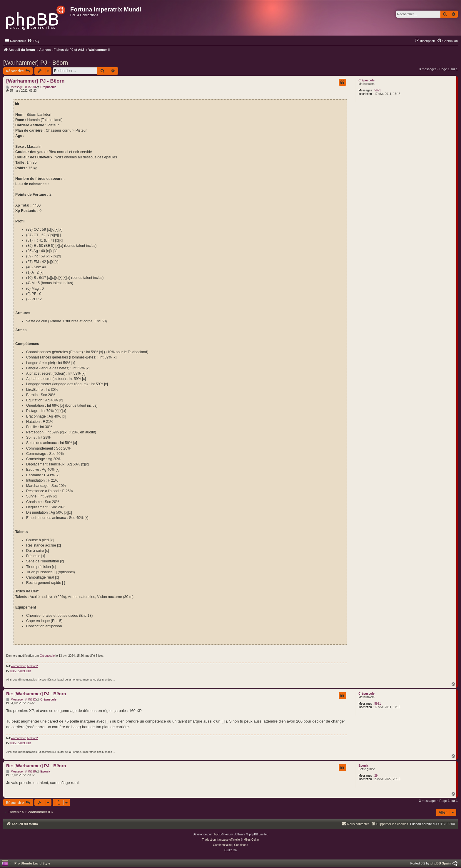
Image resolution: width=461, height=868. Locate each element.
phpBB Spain (441, 863)
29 (376, 776)
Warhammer (18, 666)
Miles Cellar (251, 840)
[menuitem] (33, 41)
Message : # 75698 (21, 772)
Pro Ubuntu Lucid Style (32, 863)
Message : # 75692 (21, 700)
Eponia (363, 766)
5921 (378, 90)
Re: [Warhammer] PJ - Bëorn (36, 694)
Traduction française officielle (221, 840)
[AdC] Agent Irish (21, 671)
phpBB (217, 834)
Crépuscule (366, 80)
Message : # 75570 (21, 87)
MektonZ (33, 666)
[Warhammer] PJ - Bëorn (36, 63)
